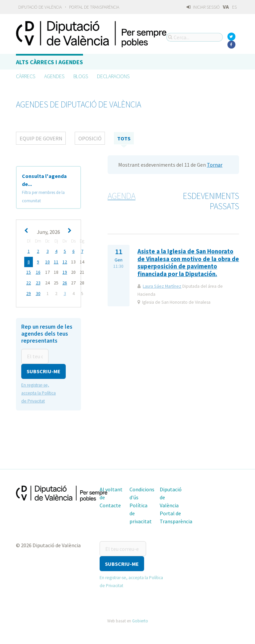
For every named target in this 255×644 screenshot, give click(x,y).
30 (38, 293)
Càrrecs (26, 76)
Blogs (81, 76)
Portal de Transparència (94, 7)
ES (234, 7)
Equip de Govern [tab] (41, 138)
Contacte (110, 504)
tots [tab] (124, 138)
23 (38, 282)
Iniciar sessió (203, 7)
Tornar (215, 165)
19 (65, 272)
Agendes (54, 76)
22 (29, 282)
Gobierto (140, 619)
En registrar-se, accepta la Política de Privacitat (39, 391)
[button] (43, 370)
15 (29, 272)
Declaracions (113, 76)
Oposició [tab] (90, 138)
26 (65, 282)
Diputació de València (40, 7)
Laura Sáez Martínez (162, 286)
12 (65, 262)
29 (29, 293)
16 (38, 272)
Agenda (122, 196)
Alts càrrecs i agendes (49, 62)
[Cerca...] (195, 37)
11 (56, 262)
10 (47, 262)
